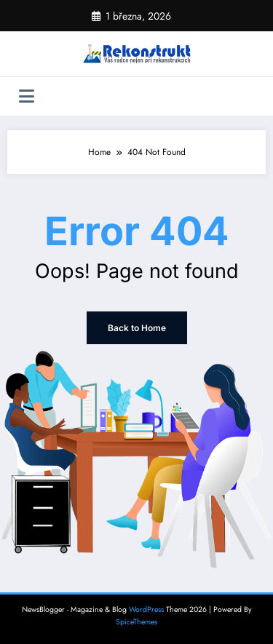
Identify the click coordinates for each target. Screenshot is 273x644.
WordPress (146, 609)
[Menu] (27, 96)
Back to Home (137, 328)
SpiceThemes (136, 622)
